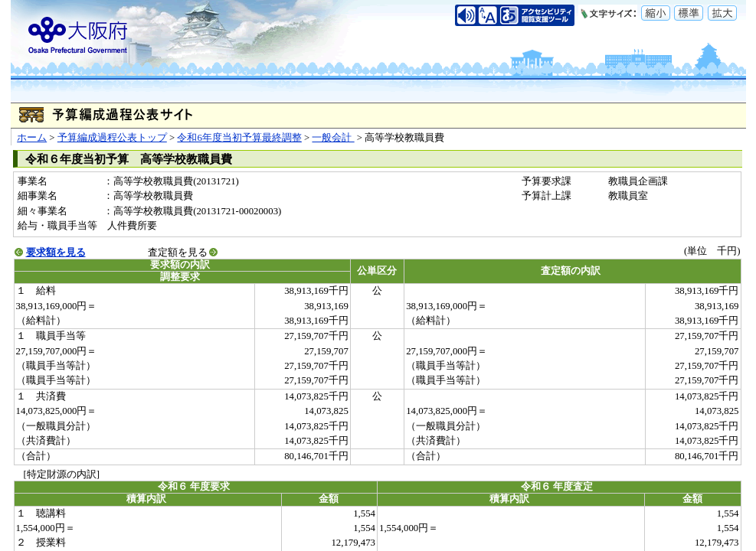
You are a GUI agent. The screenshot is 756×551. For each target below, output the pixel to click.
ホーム (32, 138)
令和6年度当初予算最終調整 (239, 138)
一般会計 (333, 138)
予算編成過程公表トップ (112, 138)
